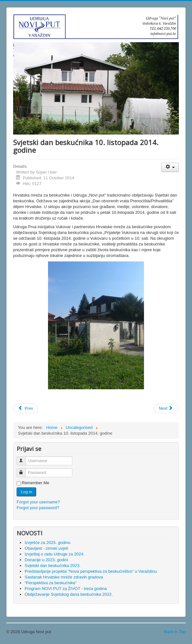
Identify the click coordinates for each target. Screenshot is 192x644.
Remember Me (36, 483)
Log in (26, 492)
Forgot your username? (38, 502)
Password (24, 470)
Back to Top (175, 632)
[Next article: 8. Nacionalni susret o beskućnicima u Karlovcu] (166, 408)
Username (24, 458)
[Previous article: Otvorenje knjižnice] (26, 408)
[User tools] (170, 167)
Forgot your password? (38, 508)
